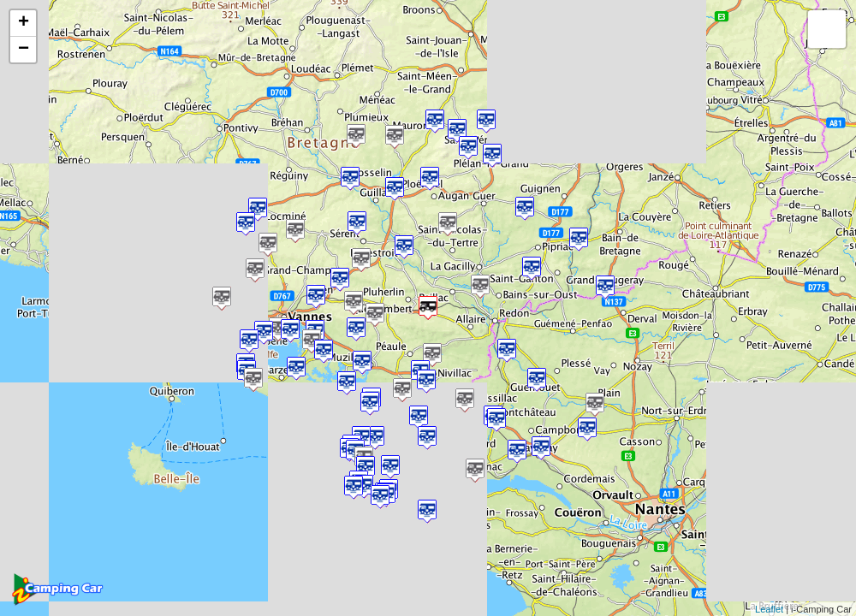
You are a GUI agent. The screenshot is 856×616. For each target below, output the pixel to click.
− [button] (24, 50)
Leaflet (769, 609)
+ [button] (24, 23)
